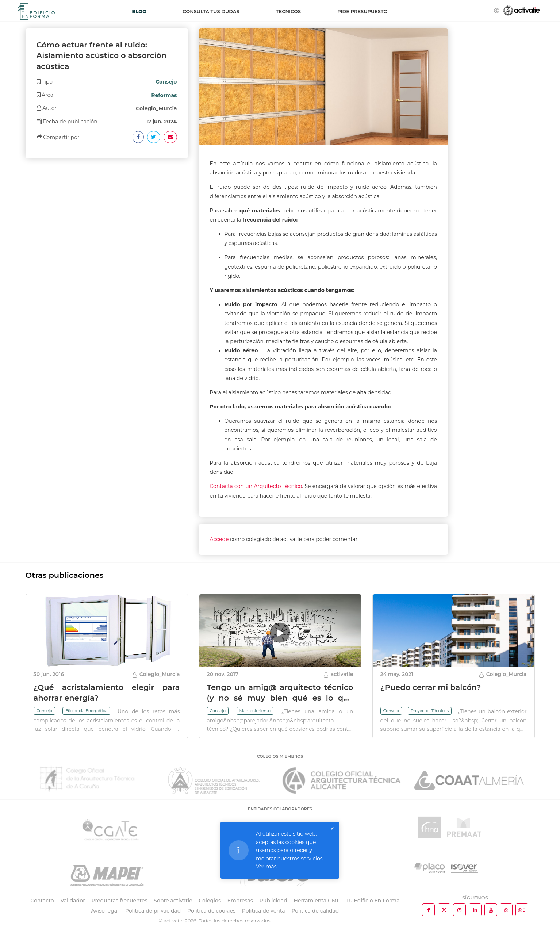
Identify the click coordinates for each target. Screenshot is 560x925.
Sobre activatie (173, 901)
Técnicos (288, 11)
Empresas (240, 901)
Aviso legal (105, 911)
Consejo (45, 711)
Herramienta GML (317, 901)
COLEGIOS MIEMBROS (280, 756)
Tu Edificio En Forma (373, 901)
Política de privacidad (153, 911)
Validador (72, 901)
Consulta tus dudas (211, 11)
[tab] (107, 82)
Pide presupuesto (362, 11)
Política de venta (264, 911)
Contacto (42, 901)
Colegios (210, 901)
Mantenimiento (255, 711)
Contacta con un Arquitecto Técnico (256, 486)
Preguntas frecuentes (120, 901)
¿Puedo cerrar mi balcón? (431, 687)
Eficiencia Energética (86, 711)
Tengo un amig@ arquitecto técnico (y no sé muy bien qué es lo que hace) (280, 698)
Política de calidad (315, 911)
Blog (139, 11)
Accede (219, 539)
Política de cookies (211, 911)
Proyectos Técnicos (430, 711)
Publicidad (273, 901)
